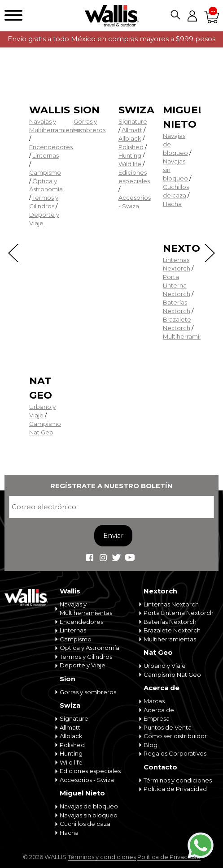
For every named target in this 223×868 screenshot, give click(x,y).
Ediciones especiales (90, 771)
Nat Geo (158, 653)
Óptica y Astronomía (90, 648)
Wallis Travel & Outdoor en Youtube (130, 558)
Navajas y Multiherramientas (86, 609)
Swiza (136, 110)
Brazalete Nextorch (172, 630)
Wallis (50, 110)
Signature (133, 121)
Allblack (130, 138)
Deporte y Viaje (83, 665)
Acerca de (162, 688)
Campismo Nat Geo (172, 675)
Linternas (46, 155)
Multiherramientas (189, 336)
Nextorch (193, 248)
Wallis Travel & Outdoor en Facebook (90, 558)
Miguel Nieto (82, 793)
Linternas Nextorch (171, 604)
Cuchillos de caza (85, 824)
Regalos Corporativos (175, 753)
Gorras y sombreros (88, 692)
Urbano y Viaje (165, 666)
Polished (131, 147)
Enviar (113, 536)
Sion (87, 110)
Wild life (130, 164)
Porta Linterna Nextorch (177, 285)
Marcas (154, 701)
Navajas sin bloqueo (89, 815)
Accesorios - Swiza (87, 780)
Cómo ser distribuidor (175, 736)
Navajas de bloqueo (89, 806)
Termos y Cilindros (86, 657)
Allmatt (132, 130)
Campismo (45, 172)
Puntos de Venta (168, 727)
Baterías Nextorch (170, 622)
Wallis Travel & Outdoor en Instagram (103, 558)
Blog (151, 745)
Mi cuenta (192, 16)
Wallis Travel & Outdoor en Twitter (117, 558)
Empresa (157, 718)
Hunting (130, 155)
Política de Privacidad (175, 789)
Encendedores (51, 147)
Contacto (160, 767)
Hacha (172, 204)
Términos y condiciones (178, 780)
